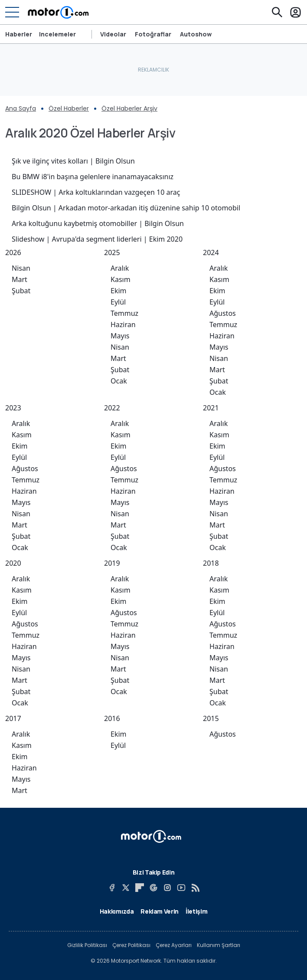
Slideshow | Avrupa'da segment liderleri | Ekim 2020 (97, 239)
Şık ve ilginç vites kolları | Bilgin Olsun (73, 161)
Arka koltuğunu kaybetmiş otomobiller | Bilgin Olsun (98, 223)
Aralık (120, 268)
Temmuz (124, 313)
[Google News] (153, 888)
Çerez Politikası (131, 945)
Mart (20, 279)
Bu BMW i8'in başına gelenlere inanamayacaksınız (93, 177)
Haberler (19, 34)
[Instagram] (167, 888)
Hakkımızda (117, 911)
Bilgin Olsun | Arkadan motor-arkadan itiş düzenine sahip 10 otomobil (126, 208)
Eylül (118, 302)
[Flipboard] (140, 888)
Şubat (21, 291)
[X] (126, 888)
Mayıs (120, 336)
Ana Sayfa (21, 108)
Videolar (113, 34)
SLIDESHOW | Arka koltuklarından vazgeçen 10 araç (96, 192)
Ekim (119, 291)
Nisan (21, 268)
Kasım (121, 279)
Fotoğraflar (153, 34)
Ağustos (223, 313)
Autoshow (196, 34)
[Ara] (277, 12)
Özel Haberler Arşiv (129, 108)
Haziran (123, 324)
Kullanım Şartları (219, 945)
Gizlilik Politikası (87, 945)
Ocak (119, 381)
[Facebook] (112, 888)
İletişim (196, 911)
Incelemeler (57, 34)
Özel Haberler (69, 108)
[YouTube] (181, 888)
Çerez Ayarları (174, 945)
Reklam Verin (160, 911)
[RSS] (195, 888)
